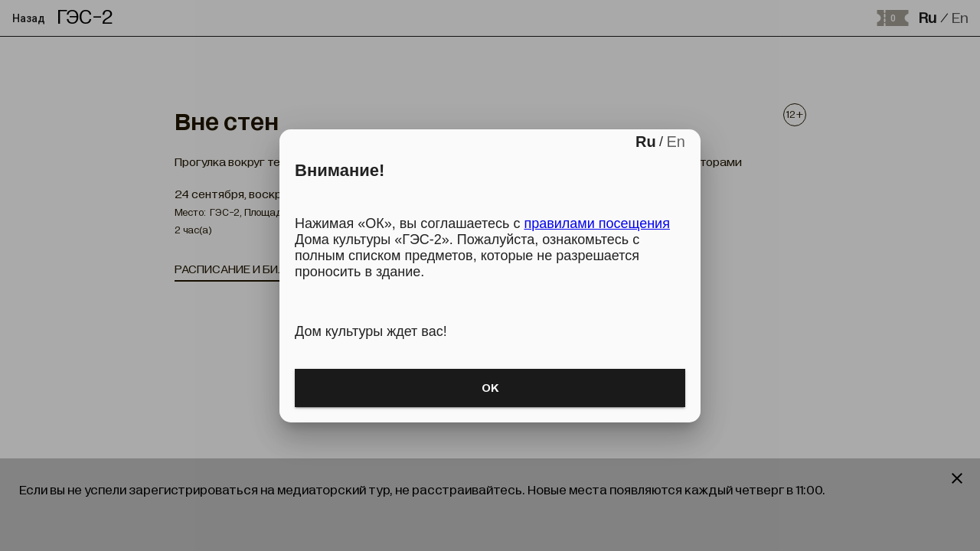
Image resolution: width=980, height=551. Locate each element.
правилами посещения (596, 223)
